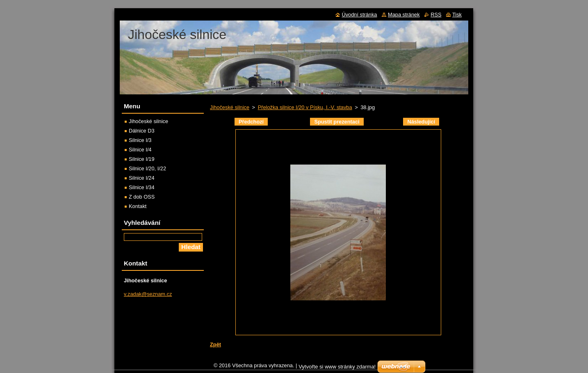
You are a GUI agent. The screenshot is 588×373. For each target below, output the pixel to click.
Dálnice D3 (142, 131)
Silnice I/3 (140, 140)
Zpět (215, 344)
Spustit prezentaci (337, 122)
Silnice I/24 (142, 178)
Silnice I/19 (142, 159)
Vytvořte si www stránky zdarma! (337, 369)
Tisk (457, 15)
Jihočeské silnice (230, 107)
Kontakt (138, 206)
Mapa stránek (404, 15)
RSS (436, 15)
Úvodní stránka (359, 15)
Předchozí (251, 122)
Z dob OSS (142, 197)
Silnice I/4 (140, 150)
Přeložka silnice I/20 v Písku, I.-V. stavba (305, 107)
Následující (421, 122)
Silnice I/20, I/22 (147, 168)
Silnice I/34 (142, 187)
